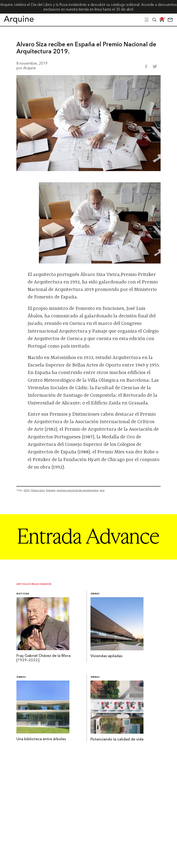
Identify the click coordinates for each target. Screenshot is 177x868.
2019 (26, 490)
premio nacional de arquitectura (77, 490)
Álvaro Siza (38, 490)
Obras (95, 594)
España (51, 490)
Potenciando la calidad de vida (117, 740)
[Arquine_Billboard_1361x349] (88, 558)
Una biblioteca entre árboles (41, 739)
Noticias (23, 594)
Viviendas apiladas (106, 656)
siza (102, 490)
